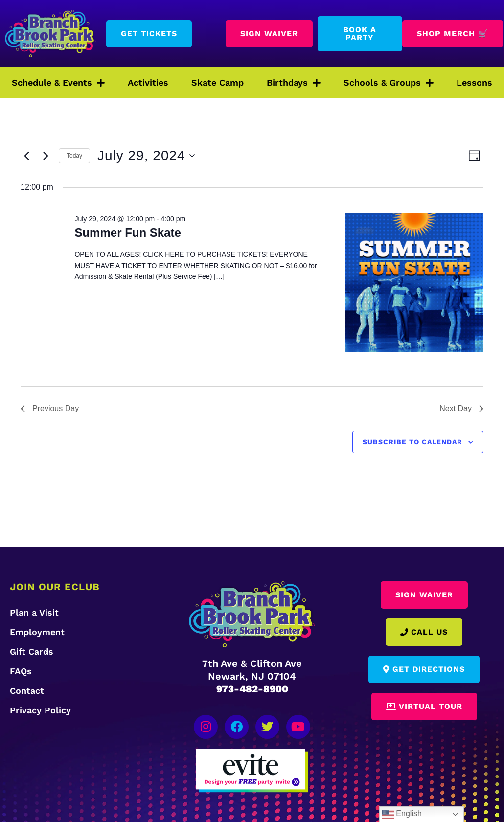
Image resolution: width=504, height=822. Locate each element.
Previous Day (50, 408)
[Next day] (46, 156)
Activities (148, 82)
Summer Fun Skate (127, 233)
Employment (37, 632)
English (402, 814)
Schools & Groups (389, 83)
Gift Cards (32, 651)
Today (74, 156)
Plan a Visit (34, 612)
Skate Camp (218, 82)
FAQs (21, 671)
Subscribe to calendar (412, 442)
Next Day (461, 408)
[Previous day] (26, 156)
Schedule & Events (58, 83)
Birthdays (294, 83)
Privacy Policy (40, 710)
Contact (27, 691)
